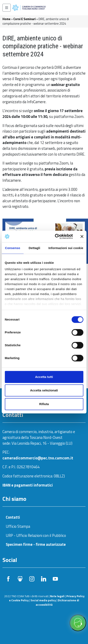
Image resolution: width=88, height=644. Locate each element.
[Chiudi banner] (82, 236)
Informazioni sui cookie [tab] (66, 248)
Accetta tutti (44, 377)
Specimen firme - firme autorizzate (36, 544)
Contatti (13, 517)
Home (6, 19)
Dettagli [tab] (34, 248)
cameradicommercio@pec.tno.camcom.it (38, 458)
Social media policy (43, 600)
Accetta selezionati (44, 390)
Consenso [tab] (12, 248)
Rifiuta (44, 404)
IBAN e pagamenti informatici (28, 485)
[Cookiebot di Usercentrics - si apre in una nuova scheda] (55, 236)
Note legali (57, 596)
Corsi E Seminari (25, 19)
